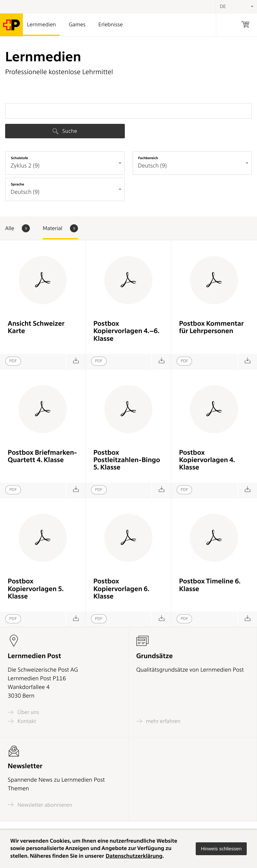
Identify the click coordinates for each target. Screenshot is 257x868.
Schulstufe (20, 158)
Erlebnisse (110, 25)
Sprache (17, 184)
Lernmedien (41, 25)
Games (77, 25)
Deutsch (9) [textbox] (152, 166)
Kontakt (22, 721)
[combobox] (65, 163)
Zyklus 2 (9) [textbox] (25, 166)
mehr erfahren (158, 721)
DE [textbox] (223, 6)
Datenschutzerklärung (134, 856)
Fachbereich (148, 158)
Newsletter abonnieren (40, 805)
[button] (221, 849)
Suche (65, 131)
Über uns (23, 712)
